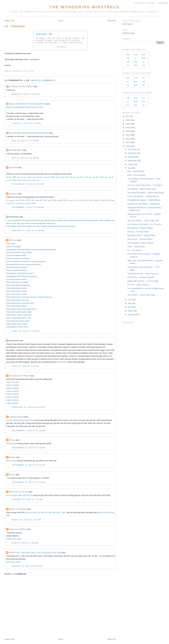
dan (42, 220)
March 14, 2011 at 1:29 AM (26, 123)
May (130, 303)
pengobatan (93, 220)
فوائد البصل (52, 200)
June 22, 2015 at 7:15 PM (25, 366)
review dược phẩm (14, 539)
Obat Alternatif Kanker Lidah (18, 321)
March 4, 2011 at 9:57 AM (26, 94)
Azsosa (12, 440)
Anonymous (62, 47)
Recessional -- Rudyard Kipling (140, 228)
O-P (128, 62)
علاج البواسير (62, 200)
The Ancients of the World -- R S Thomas (144, 224)
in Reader (163, 3)
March (130, 311)
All (144, 65)
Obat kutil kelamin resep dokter (19, 252)
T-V (128, 65)
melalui (85, 220)
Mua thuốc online (13, 562)
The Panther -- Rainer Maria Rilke (141, 295)
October (131, 157)
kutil (8, 226)
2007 (128, 116)
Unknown (13, 240)
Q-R (136, 62)
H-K (128, 58)
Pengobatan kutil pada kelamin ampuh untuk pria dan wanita (31, 250)
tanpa (61, 226)
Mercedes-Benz (15, 150)
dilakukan (78, 220)
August (131, 164)
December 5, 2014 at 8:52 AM (28, 184)
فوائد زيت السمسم (75, 200)
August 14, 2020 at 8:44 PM (27, 566)
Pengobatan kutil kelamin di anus (20, 273)
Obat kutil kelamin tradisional (18, 285)
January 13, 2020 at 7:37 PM (27, 499)
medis (101, 220)
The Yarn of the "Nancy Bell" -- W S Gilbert (145, 185)
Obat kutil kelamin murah (16, 294)
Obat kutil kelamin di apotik (17, 282)
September (132, 161)
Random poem (129, 33)
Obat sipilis (11, 244)
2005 (128, 124)
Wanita (47, 220)
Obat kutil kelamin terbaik (17, 267)
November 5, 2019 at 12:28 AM (28, 431)
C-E (135, 78)
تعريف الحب (20, 203)
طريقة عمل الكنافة (57, 177)
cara (113, 220)
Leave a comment (42, 80)
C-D (136, 55)
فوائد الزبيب (11, 180)
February (131, 314)
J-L (128, 82)
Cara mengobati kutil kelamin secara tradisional (26, 261)
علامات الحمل (31, 203)
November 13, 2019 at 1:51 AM (28, 465)
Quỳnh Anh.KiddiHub (18, 509)
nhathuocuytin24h (16, 417)
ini (57, 220)
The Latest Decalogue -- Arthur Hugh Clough (146, 193)
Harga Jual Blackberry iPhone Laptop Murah (27, 104)
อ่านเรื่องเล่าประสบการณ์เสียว (21, 86)
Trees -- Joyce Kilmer (136, 247)
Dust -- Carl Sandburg (136, 175)
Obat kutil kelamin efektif (16, 279)
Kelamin (28, 220)
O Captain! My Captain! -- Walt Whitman (144, 200)
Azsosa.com (11, 444)
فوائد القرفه (21, 180)
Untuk (9, 220)
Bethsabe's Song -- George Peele (141, 235)
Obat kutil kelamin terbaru (17, 270)
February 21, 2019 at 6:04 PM (28, 407)
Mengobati (16, 220)
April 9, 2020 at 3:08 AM (25, 543)
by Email (151, 3)
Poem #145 (42, 34)
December (132, 149)
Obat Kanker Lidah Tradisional (19, 315)
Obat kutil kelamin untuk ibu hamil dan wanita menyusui (29, 297)
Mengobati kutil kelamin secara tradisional (23, 264)
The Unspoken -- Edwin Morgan (140, 243)
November (132, 153)
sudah (27, 223)
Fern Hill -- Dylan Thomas (138, 285)
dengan (107, 220)
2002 (128, 135)
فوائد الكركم (30, 200)
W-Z (136, 65)
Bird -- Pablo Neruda (136, 171)
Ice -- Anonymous (15, 26)
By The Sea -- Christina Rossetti (141, 277)
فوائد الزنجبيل (99, 200)
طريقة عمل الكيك (19, 177)
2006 (128, 120)
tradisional (51, 223)
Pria (39, 220)
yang (49, 226)
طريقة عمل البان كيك (74, 177)
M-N (144, 58)
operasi (9, 223)
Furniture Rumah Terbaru (19, 376)
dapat (71, 220)
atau (15, 223)
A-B (128, 55)
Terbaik (13, 226)
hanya (65, 220)
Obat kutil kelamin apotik (16, 291)
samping (72, 226)
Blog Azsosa (11, 461)
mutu (34, 226)
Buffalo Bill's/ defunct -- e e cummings (143, 281)
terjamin (55, 226)
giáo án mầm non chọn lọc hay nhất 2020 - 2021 (46, 512)
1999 (128, 146)
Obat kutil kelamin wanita (16, 288)
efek (66, 226)
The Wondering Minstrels (84, 7)
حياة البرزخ (10, 203)
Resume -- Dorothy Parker (138, 232)
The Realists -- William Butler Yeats (142, 189)
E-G (144, 55)
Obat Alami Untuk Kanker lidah (19, 312)
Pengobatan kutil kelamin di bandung (21, 276)
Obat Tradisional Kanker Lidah (19, 318)
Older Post (112, 21)
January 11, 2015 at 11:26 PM (28, 231)
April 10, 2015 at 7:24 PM (26, 331)
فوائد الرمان (88, 200)
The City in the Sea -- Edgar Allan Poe (143, 274)
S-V (128, 85)
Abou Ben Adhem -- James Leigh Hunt (143, 221)
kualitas (44, 226)
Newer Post (9, 21)
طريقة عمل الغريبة (90, 177)
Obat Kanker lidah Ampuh (17, 324)
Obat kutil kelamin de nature (18, 300)
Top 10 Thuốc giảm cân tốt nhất (19, 495)
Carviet (9, 478)
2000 (128, 142)
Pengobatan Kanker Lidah (17, 327)
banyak (33, 223)
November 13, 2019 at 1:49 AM (28, 448)
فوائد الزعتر (20, 200)
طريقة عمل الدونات (106, 177)
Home (61, 21)
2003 (128, 131)
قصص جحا (10, 200)
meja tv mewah (12, 382)
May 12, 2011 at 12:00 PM (25, 141)
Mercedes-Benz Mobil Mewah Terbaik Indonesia (29, 133)
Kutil (22, 220)
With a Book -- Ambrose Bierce (140, 239)
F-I (143, 78)
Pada (34, 220)
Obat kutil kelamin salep (16, 255)
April (130, 307)
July (129, 168)
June (130, 300)
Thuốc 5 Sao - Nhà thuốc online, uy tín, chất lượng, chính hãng (35, 553)
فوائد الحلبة (110, 200)
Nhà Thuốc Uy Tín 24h (18, 492)
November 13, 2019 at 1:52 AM (28, 482)
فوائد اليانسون (41, 200)
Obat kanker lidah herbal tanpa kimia (21, 309)
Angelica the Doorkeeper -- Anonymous (144, 204)
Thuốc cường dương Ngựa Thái (19, 420)
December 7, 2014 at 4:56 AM (28, 207)
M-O (135, 82)
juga (22, 223)
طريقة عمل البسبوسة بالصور (38, 177)
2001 (128, 139)
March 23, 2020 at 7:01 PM (26, 520)
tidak (60, 220)
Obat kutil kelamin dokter (16, 306)
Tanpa (53, 220)
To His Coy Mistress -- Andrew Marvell (143, 196)
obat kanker (62, 362)
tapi (18, 223)
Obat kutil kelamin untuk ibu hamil (20, 303)
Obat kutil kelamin (13, 247)
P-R (143, 82)
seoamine (13, 167)
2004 (128, 128)
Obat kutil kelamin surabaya (18, 258)
